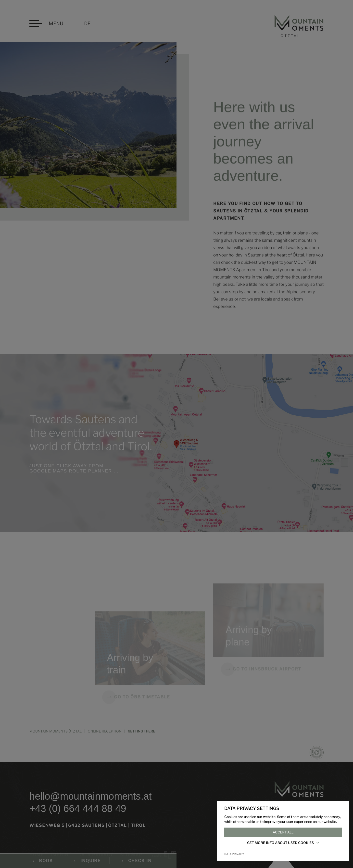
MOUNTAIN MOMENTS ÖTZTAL (56, 731)
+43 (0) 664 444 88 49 (78, 808)
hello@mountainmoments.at (91, 796)
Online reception (105, 731)
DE (87, 24)
